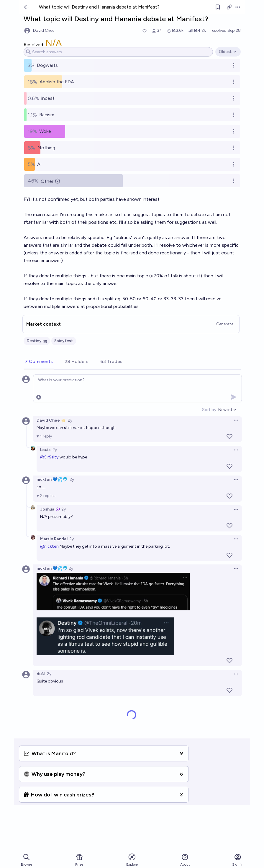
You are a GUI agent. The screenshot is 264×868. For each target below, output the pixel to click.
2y (70, 420)
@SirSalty (49, 457)
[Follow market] (218, 7)
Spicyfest (64, 341)
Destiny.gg (37, 341)
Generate (225, 324)
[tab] (39, 362)
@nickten (49, 546)
